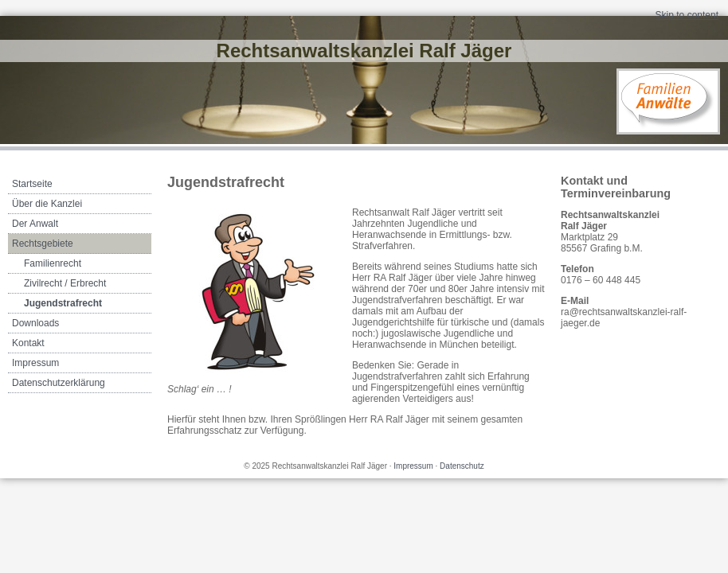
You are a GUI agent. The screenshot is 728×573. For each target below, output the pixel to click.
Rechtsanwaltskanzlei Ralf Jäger (364, 51)
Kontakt (28, 343)
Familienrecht (53, 263)
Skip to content (687, 15)
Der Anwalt (35, 224)
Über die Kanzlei (47, 204)
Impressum (35, 363)
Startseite (32, 184)
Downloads (35, 323)
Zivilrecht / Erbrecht (65, 283)
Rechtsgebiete (43, 244)
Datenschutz (462, 466)
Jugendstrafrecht (63, 303)
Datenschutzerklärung (59, 383)
